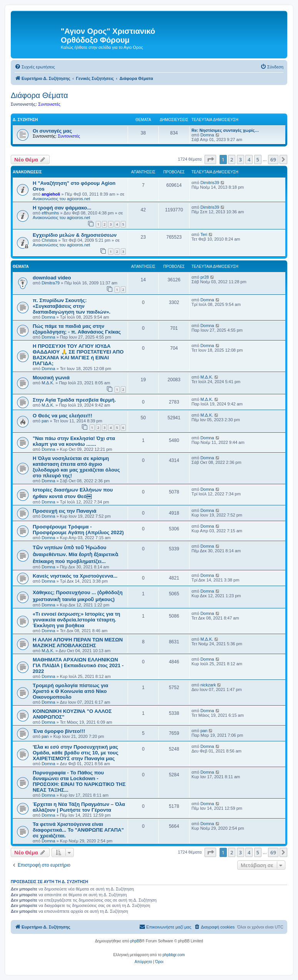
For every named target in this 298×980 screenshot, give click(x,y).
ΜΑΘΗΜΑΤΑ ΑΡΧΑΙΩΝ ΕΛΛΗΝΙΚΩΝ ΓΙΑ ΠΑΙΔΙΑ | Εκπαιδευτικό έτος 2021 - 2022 (78, 665)
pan (45, 421)
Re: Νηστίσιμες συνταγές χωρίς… (225, 130)
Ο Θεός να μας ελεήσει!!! (62, 416)
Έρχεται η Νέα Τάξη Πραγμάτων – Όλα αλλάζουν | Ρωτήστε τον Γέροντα (79, 807)
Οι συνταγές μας (52, 131)
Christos (49, 240)
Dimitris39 (210, 183)
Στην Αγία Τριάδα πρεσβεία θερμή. (74, 400)
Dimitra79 (51, 283)
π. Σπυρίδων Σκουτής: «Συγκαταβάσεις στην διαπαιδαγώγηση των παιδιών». (72, 306)
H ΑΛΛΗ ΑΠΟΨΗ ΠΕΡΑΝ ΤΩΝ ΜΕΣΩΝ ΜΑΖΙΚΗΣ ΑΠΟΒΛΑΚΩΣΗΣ (78, 643)
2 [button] (232, 159)
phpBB (136, 941)
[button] (210, 159)
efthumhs (50, 213)
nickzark (208, 685)
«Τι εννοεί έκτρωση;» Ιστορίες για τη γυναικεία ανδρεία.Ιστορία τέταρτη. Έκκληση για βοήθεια (77, 620)
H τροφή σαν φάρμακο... (62, 208)
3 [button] (241, 159)
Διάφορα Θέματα (39, 95)
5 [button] (258, 159)
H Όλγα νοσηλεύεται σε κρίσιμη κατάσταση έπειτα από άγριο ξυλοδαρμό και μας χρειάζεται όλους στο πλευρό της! (76, 467)
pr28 (205, 277)
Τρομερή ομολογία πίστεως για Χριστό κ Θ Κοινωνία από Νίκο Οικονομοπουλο (70, 691)
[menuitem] (35, 67)
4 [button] (249, 159)
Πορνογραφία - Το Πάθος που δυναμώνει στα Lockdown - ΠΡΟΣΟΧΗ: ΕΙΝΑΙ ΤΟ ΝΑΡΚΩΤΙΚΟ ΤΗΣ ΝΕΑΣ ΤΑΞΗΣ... (79, 781)
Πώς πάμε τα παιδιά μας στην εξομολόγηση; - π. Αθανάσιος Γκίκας (77, 329)
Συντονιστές (49, 104)
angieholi (51, 194)
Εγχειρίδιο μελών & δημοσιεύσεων (75, 235)
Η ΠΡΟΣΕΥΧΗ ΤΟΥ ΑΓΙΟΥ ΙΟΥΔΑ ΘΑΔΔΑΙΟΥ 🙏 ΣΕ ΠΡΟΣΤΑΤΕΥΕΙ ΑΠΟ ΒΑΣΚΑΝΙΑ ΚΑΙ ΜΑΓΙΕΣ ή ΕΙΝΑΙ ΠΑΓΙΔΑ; (78, 355)
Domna (207, 135)
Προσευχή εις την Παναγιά (65, 511)
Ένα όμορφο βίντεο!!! (59, 731)
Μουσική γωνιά (51, 378)
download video (52, 278)
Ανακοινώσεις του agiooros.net (61, 199)
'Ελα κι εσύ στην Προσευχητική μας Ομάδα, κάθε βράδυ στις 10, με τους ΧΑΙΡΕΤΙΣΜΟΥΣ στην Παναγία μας (76, 753)
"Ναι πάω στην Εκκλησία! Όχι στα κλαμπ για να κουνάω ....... (74, 441)
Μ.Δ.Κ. (48, 383)
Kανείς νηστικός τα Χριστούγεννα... (75, 576)
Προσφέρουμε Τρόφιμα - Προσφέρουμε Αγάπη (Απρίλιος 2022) (78, 530)
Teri (204, 234)
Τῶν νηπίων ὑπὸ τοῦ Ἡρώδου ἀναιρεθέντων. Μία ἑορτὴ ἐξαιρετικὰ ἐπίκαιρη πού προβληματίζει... (75, 554)
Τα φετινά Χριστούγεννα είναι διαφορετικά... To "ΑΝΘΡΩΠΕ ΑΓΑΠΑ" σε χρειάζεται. (78, 830)
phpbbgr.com (174, 955)
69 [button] (273, 159)
